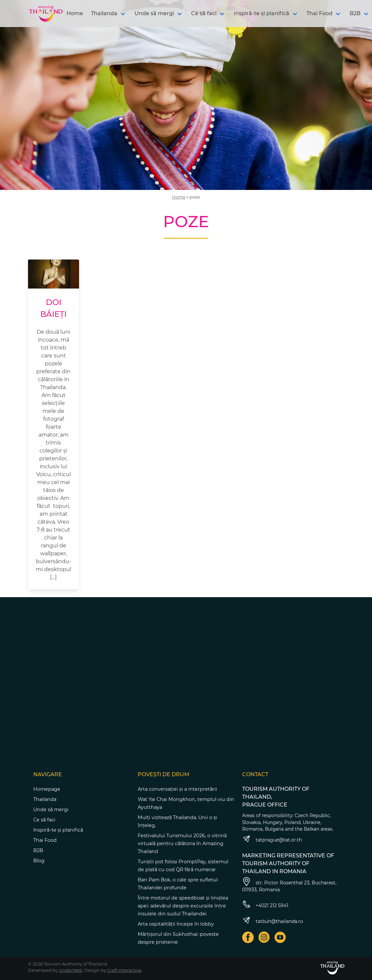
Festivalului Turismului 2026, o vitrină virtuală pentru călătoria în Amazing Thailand (182, 843)
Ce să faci (204, 13)
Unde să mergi (154, 13)
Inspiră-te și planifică (261, 13)
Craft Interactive (124, 970)
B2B (38, 850)
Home (75, 13)
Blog (39, 861)
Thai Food (319, 13)
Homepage (47, 789)
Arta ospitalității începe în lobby (176, 924)
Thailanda (104, 13)
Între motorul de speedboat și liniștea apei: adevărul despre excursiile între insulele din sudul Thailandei (183, 906)
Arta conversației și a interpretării (177, 789)
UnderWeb (71, 970)
